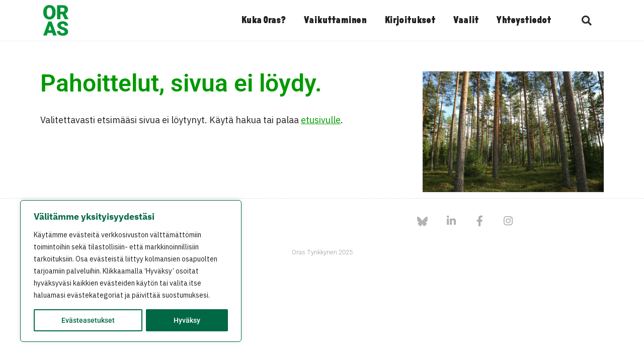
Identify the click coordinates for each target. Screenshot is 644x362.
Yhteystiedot (524, 21)
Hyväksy (187, 320)
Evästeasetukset (88, 320)
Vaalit (466, 21)
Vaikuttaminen (335, 21)
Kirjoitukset (410, 21)
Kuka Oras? (263, 21)
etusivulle (321, 120)
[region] (131, 271)
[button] (587, 21)
